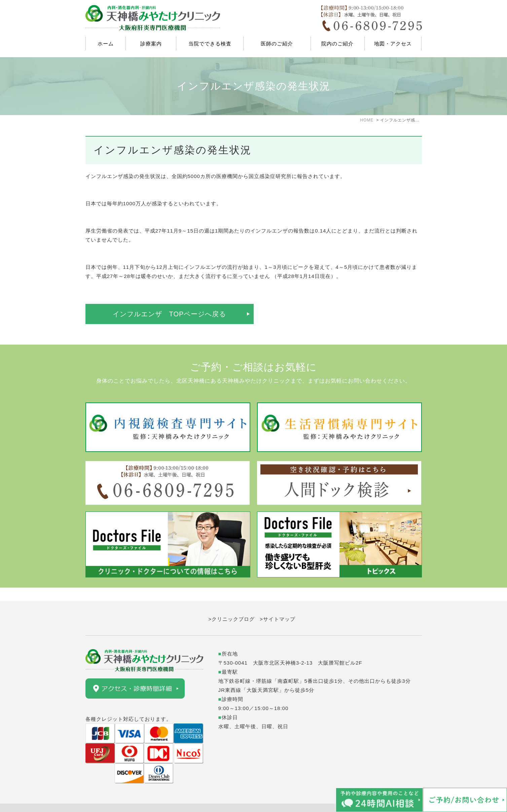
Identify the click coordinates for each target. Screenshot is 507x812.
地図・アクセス (393, 44)
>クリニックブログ (231, 606)
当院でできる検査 (210, 44)
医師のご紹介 (277, 44)
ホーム (106, 44)
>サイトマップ (278, 606)
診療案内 (151, 44)
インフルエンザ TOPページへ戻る (170, 314)
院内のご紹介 (337, 44)
